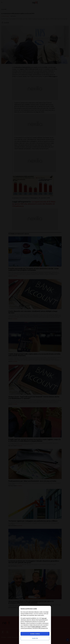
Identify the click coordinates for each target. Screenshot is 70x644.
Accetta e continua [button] (35, 634)
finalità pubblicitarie (36, 627)
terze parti (44, 618)
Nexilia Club (35, 638)
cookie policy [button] (40, 615)
